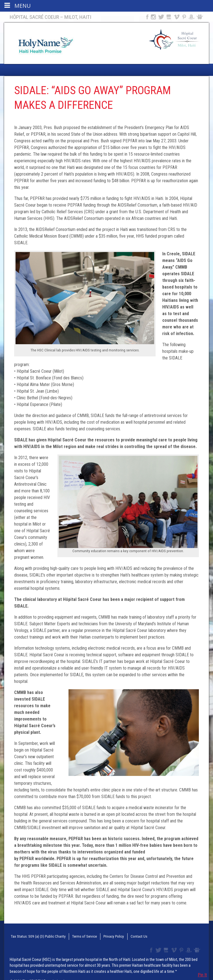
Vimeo (177, 17)
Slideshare (201, 17)
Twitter (161, 17)
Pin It (202, 975)
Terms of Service (78, 936)
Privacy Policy (106, 936)
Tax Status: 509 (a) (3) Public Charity (35, 936)
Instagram (153, 17)
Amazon (192, 17)
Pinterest (184, 17)
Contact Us (129, 936)
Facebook (147, 17)
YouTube (169, 17)
